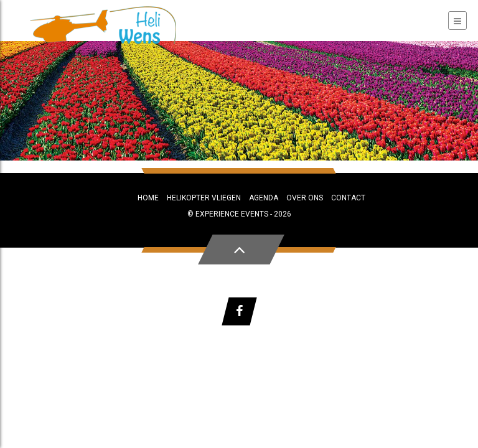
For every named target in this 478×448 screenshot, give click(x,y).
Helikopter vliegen (204, 198)
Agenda (264, 198)
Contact (348, 198)
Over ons (305, 198)
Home (148, 198)
